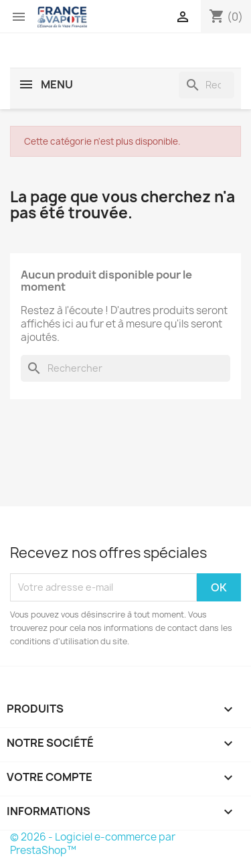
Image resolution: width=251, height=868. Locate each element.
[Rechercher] (206, 85)
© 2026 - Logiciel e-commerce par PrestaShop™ (93, 844)
